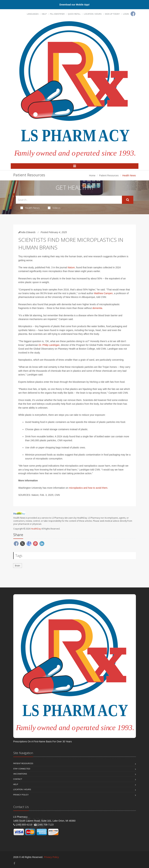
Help (44, 14)
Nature (71, 267)
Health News (30, 208)
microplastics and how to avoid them (88, 488)
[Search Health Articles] (69, 200)
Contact (18, 779)
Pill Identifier (57, 14)
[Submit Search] (128, 200)
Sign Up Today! (112, 14)
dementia (97, 308)
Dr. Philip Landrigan (49, 345)
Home (92, 175)
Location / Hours (93, 14)
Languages (33, 14)
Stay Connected (22, 769)
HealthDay (36, 529)
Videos (54, 208)
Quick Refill (74, 14)
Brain (18, 566)
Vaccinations (20, 774)
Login (126, 14)
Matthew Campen (103, 293)
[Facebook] (133, 14)
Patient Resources (109, 175)
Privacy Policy (21, 795)
